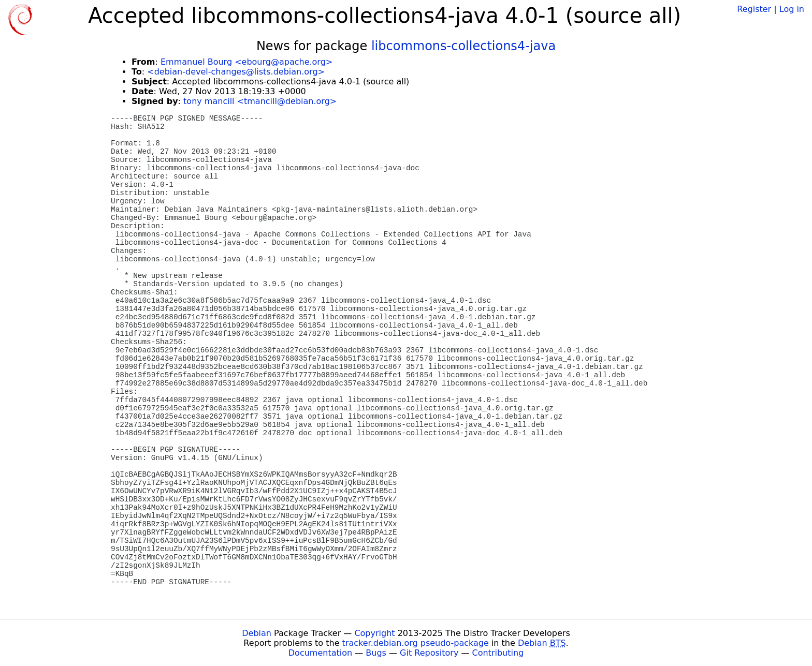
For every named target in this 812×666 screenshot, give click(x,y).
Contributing (498, 653)
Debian (257, 633)
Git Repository (429, 653)
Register (754, 9)
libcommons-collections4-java (463, 46)
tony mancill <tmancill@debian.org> (260, 101)
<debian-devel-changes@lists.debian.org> (236, 72)
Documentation (320, 653)
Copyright (374, 633)
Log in (792, 9)
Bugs (376, 653)
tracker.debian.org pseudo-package (416, 643)
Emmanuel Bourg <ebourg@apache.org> (247, 62)
